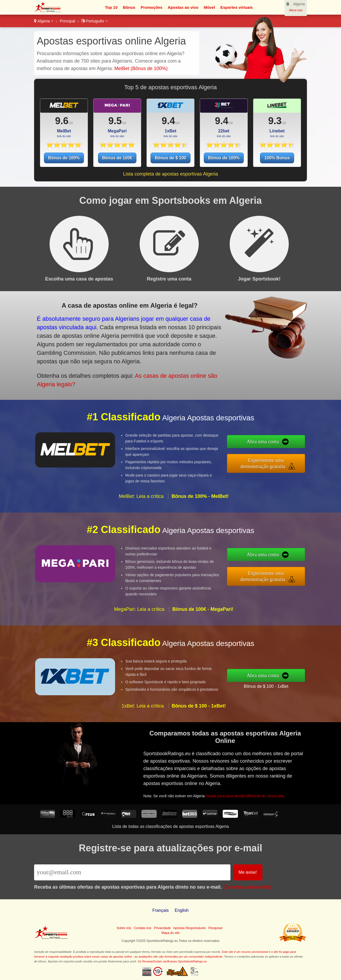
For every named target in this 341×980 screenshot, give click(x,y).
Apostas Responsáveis (189, 928)
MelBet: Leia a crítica (141, 500)
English (182, 910)
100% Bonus (277, 158)
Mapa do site (171, 933)
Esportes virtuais (237, 7)
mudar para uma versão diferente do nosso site (247, 794)
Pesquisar (215, 928)
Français (161, 910)
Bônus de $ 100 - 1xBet (269, 686)
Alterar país (296, 10)
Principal (67, 21)
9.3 (275, 121)
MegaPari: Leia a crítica (139, 613)
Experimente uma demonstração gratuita (266, 463)
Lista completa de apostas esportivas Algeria (170, 174)
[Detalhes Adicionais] (247, 887)
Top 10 (111, 7)
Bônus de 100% (64, 158)
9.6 (62, 121)
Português (95, 21)
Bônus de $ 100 (170, 158)
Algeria (44, 21)
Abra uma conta (266, 442)
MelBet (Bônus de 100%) (141, 68)
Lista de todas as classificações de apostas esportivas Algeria (170, 826)
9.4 (168, 121)
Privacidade (162, 928)
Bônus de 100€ (117, 158)
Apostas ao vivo (183, 7)
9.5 (115, 121)
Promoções (152, 7)
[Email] (132, 872)
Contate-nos (143, 928)
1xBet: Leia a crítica (143, 709)
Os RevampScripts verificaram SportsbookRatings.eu (172, 961)
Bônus (129, 7)
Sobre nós (124, 928)
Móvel (210, 7)
